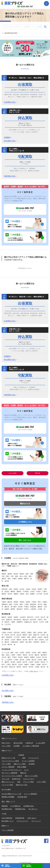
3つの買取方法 (15, 806)
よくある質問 (40, 743)
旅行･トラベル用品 (31, 776)
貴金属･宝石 (16, 779)
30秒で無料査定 (8, 866)
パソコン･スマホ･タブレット (11, 770)
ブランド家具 (6, 764)
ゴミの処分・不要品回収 (31, 746)
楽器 (19, 782)
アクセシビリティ (23, 821)
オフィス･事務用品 (30, 794)
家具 (24, 758)
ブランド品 (5, 779)
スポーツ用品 (41, 782)
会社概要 (17, 746)
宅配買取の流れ (10, 176)
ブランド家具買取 (8, 830)
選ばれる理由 (18, 743)
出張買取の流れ (10, 102)
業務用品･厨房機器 (8, 797)
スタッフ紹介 (6, 746)
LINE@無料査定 (29, 866)
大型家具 (21, 755)
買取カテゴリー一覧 (8, 758)
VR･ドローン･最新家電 (9, 773)
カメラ (26, 770)
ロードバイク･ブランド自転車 (12, 776)
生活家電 (32, 764)
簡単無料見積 (20, 818)
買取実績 (38, 473)
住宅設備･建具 (22, 797)
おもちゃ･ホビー (29, 779)
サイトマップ (36, 821)
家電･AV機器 (22, 767)
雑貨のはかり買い (22, 785)
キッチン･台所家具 (28, 761)
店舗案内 (7, 137)
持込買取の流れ (10, 141)
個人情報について (8, 821)
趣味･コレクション (8, 782)
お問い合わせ (34, 671)
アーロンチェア (34, 758)
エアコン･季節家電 (8, 767)
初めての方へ (6, 743)
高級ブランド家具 (20, 764)
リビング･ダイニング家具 (10, 761)
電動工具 (23, 773)
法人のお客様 (12, 473)
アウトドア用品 (28, 782)
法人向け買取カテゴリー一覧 (11, 794)
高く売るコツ (33, 809)
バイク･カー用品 (7, 785)
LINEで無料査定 (7, 818)
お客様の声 (29, 743)
